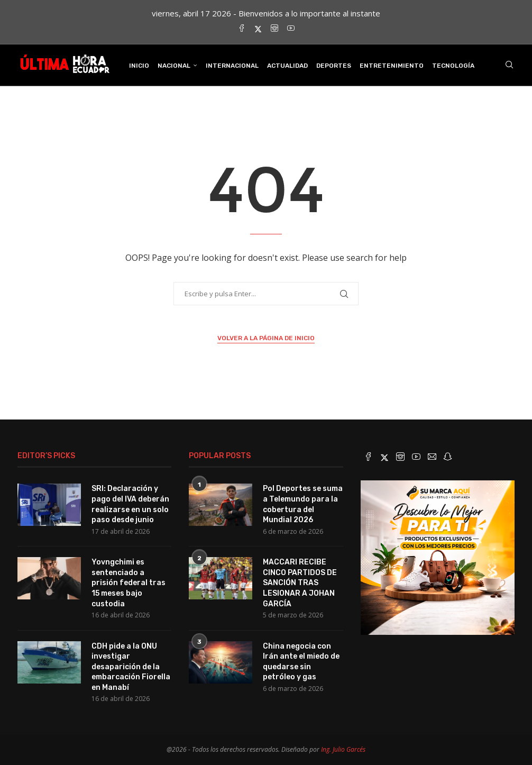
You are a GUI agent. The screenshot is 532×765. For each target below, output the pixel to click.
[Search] (509, 66)
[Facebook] (242, 29)
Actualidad (287, 66)
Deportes (334, 66)
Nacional (174, 66)
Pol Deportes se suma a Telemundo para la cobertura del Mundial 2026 (303, 504)
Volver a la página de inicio (266, 338)
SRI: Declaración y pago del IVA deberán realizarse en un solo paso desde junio (130, 504)
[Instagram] (274, 29)
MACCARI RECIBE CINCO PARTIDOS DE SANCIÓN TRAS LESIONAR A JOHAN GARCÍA (300, 583)
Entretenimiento (392, 66)
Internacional (232, 66)
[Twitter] (258, 29)
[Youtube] (291, 29)
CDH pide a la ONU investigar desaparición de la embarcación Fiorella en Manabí (131, 667)
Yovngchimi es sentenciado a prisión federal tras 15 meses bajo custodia (129, 583)
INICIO (139, 66)
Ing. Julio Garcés (343, 749)
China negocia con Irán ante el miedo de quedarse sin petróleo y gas (301, 662)
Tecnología (453, 66)
